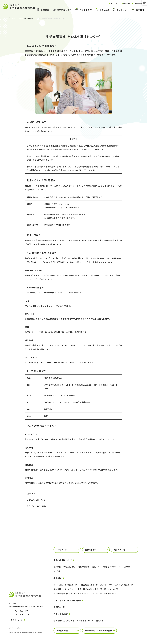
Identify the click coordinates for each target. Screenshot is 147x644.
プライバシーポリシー (16, 628)
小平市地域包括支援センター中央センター (71, 594)
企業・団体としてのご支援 (64, 621)
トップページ (10, 18)
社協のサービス (120, 550)
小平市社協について (63, 560)
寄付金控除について (85, 621)
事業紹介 (58, 578)
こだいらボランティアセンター (67, 600)
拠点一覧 (96, 567)
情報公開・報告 (70, 567)
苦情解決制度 (62, 631)
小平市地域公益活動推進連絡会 (98, 631)
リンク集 (57, 571)
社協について (112, 3)
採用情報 (125, 3)
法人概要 (57, 567)
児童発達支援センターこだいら (94, 585)
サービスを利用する (26, 18)
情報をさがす (91, 550)
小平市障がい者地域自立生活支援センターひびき (98, 589)
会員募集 (100, 621)
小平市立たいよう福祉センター (66, 585)
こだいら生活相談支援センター (104, 594)
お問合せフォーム (16, 620)
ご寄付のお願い (138, 3)
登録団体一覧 (59, 607)
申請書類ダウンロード (111, 567)
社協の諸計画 (84, 567)
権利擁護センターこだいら (64, 589)
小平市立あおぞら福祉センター (122, 585)
